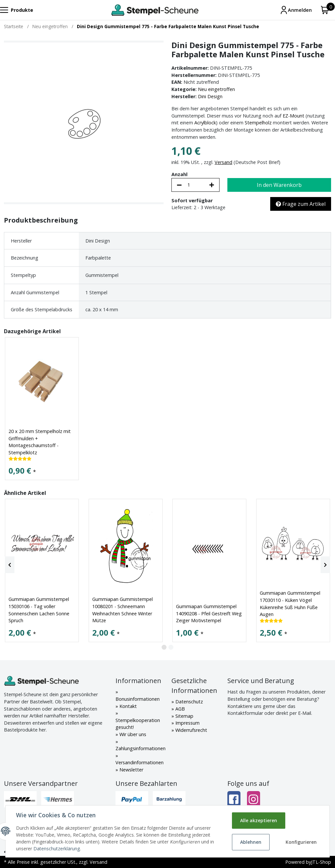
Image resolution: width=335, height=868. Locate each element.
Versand (223, 162)
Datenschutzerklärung (57, 849)
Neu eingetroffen (216, 89)
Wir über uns (132, 734)
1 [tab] (164, 647)
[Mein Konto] (296, 10)
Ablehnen (251, 842)
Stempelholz (258, 123)
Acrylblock (205, 123)
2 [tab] (171, 647)
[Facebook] (234, 799)
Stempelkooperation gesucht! (138, 724)
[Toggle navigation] (17, 10)
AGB (179, 709)
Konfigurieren (301, 842)
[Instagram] (254, 799)
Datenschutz (188, 702)
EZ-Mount (293, 116)
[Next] (325, 565)
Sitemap (184, 716)
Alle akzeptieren (259, 820)
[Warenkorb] (325, 10)
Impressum (187, 723)
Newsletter (131, 770)
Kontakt (127, 706)
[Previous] (10, 565)
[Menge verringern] (179, 185)
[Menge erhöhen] (212, 185)
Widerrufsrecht (191, 730)
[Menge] (195, 185)
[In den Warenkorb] (279, 185)
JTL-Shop (321, 862)
